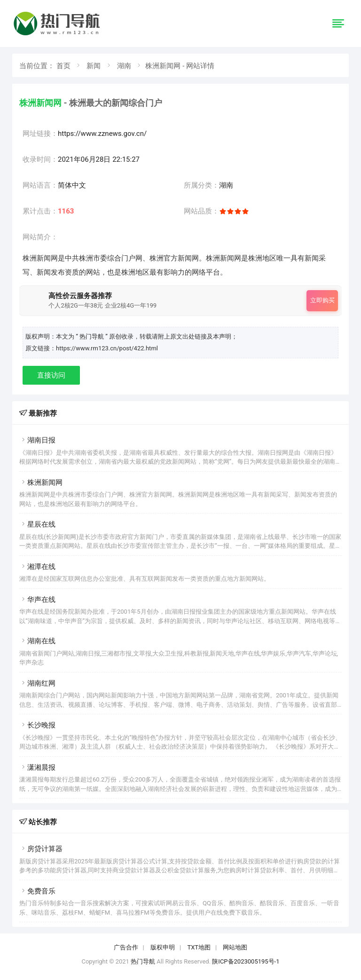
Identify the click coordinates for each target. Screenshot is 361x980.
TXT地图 (199, 947)
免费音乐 (37, 891)
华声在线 (37, 600)
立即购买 (322, 300)
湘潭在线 (37, 567)
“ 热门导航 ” (92, 336)
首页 (63, 66)
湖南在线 (37, 641)
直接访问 (51, 375)
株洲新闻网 (41, 482)
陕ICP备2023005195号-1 (246, 961)
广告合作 (126, 947)
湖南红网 (37, 683)
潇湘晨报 (37, 767)
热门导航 (143, 961)
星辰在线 (37, 524)
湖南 (124, 66)
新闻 (94, 66)
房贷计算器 (41, 849)
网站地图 (235, 947)
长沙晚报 (37, 725)
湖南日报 (37, 440)
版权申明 (163, 947)
